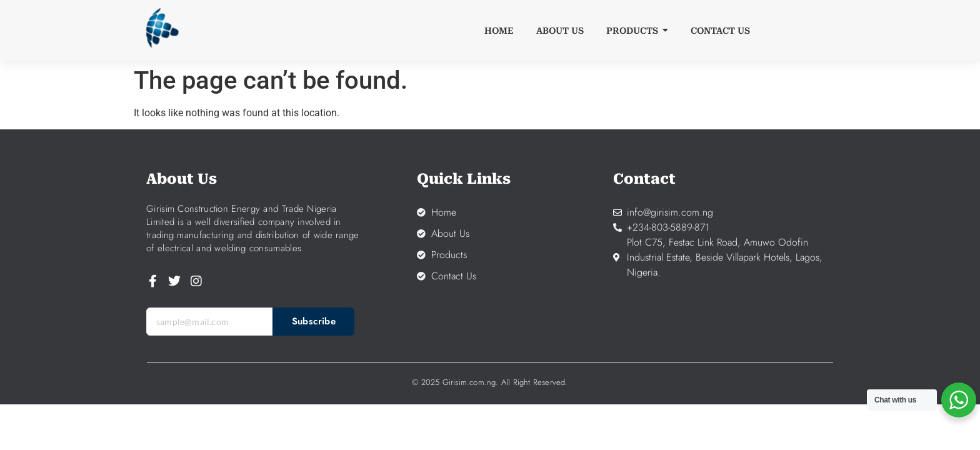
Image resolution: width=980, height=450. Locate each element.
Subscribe (314, 321)
